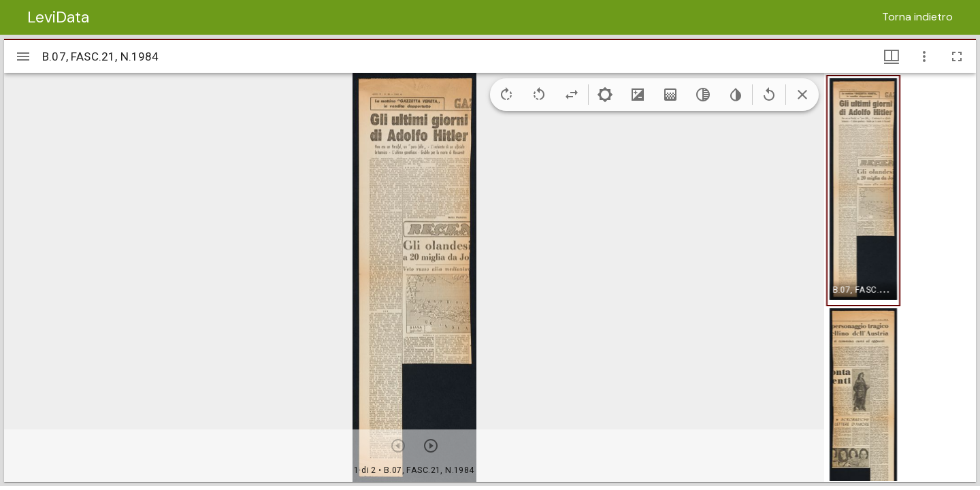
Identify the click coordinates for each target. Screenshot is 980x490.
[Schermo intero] (957, 56)
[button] (863, 191)
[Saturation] (670, 95)
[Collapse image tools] (802, 95)
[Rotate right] (506, 95)
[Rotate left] (539, 95)
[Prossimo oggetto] (431, 446)
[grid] (900, 277)
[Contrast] (638, 95)
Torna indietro (917, 17)
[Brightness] (605, 95)
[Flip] (572, 95)
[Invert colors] (736, 95)
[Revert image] (769, 95)
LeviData (58, 17)
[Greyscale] (703, 95)
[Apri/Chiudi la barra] (23, 56)
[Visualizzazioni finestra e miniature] (892, 56)
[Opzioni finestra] (924, 56)
